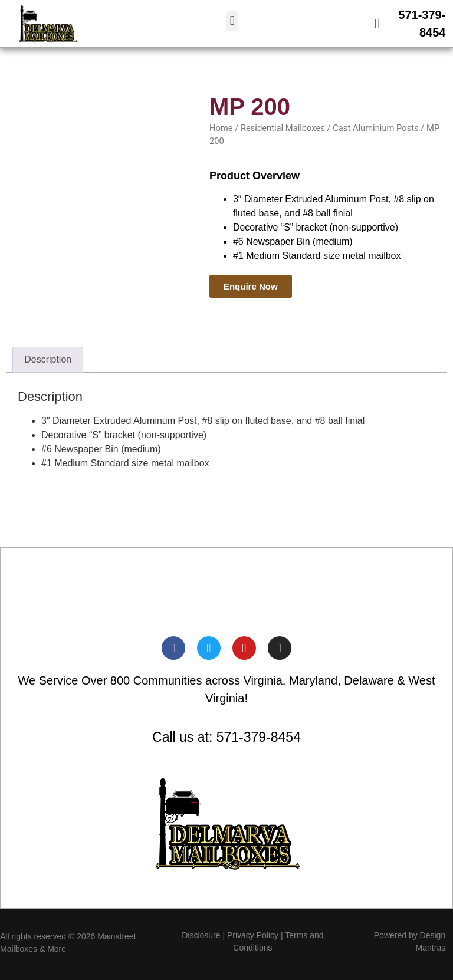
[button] (232, 21)
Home (221, 128)
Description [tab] (48, 359)
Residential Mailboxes (283, 128)
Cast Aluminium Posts (375, 128)
